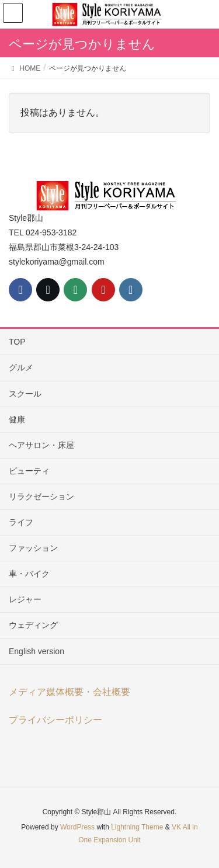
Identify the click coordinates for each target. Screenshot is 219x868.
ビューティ (29, 471)
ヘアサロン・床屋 (41, 445)
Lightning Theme (137, 827)
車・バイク (29, 574)
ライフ (21, 522)
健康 (17, 419)
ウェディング (33, 625)
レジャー (25, 599)
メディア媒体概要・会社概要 (69, 692)
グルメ (21, 367)
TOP (17, 342)
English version (36, 651)
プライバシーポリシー (55, 720)
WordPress (77, 827)
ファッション (33, 548)
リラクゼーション (41, 497)
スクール (25, 394)
